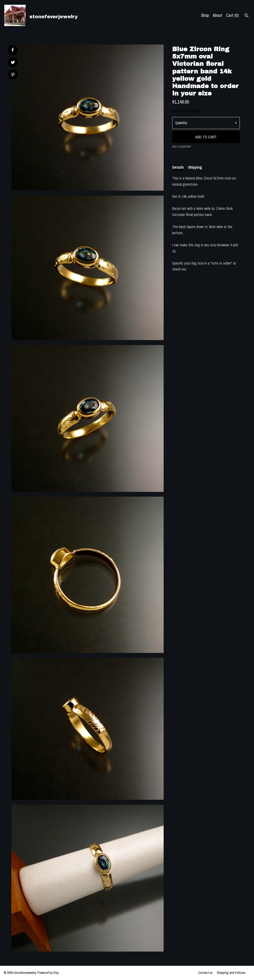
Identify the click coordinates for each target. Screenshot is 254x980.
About (217, 15)
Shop (205, 15)
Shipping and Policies (231, 973)
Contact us (205, 973)
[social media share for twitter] (13, 63)
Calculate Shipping (186, 111)
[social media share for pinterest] (13, 75)
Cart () (232, 15)
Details (178, 167)
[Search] (247, 16)
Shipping (195, 167)
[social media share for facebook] (13, 50)
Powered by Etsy (48, 973)
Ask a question (181, 147)
